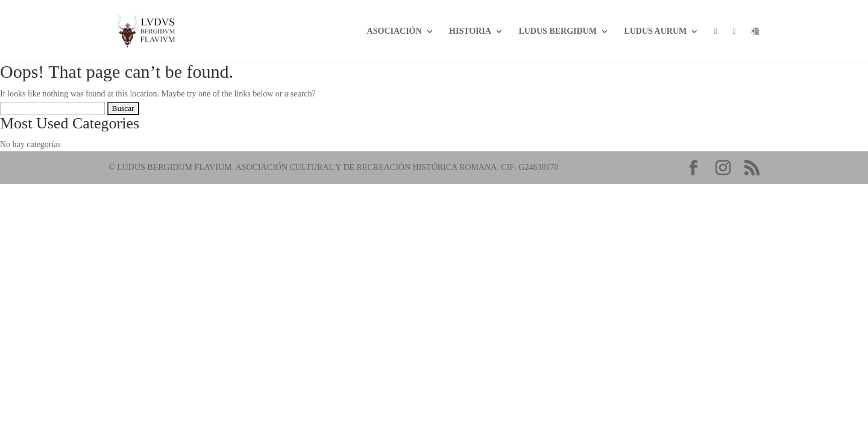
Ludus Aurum (655, 31)
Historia (470, 31)
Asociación (395, 31)
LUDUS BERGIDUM (558, 31)
